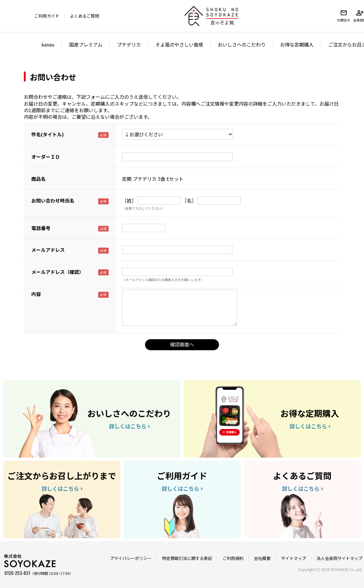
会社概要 (262, 558)
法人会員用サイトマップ (340, 558)
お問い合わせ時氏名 (53, 200)
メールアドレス (48, 250)
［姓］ (129, 200)
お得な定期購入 (297, 44)
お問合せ (344, 16)
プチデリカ (129, 44)
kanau (48, 44)
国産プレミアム (86, 44)
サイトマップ (294, 558)
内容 (36, 294)
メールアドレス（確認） (58, 272)
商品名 (38, 179)
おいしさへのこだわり (242, 44)
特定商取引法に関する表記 (187, 558)
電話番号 (41, 228)
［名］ (189, 200)
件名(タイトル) (48, 134)
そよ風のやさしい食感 (179, 44)
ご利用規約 (233, 558)
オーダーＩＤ (46, 157)
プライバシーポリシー (131, 558)
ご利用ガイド (47, 16)
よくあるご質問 (84, 16)
